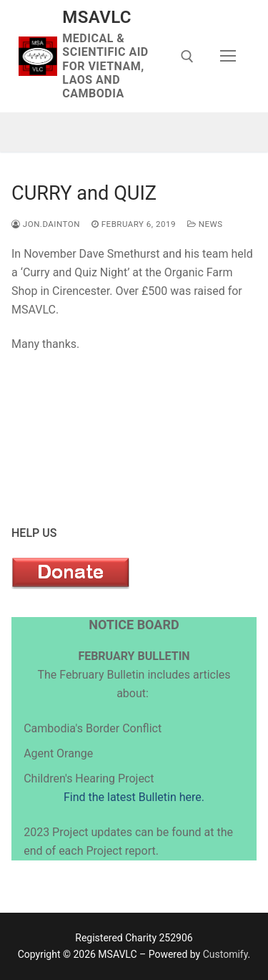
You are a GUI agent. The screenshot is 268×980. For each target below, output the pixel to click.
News (205, 224)
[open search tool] (187, 57)
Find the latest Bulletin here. (134, 797)
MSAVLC (97, 17)
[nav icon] (228, 57)
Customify (225, 954)
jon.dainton (46, 224)
